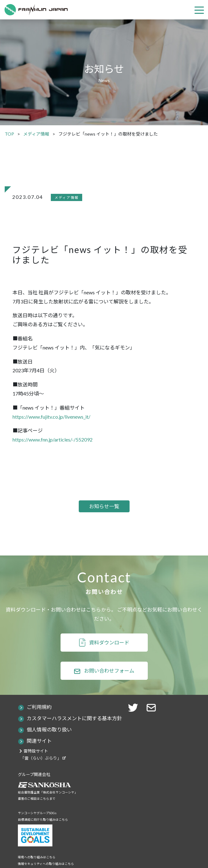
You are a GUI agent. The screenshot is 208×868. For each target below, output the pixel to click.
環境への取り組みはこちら (37, 857)
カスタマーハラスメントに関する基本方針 (74, 718)
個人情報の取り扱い (49, 729)
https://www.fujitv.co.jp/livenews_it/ (51, 417)
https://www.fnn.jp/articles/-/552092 (53, 439)
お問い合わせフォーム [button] (109, 671)
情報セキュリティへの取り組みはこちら (46, 864)
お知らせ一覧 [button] (104, 506)
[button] (153, 707)
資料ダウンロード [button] (109, 642)
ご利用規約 (39, 707)
